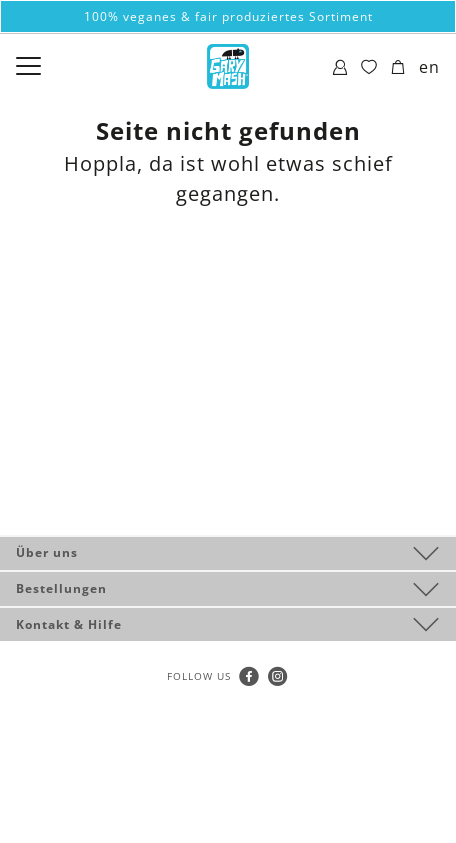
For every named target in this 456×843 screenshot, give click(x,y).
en (429, 67)
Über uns (47, 552)
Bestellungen (61, 588)
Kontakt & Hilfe (69, 624)
